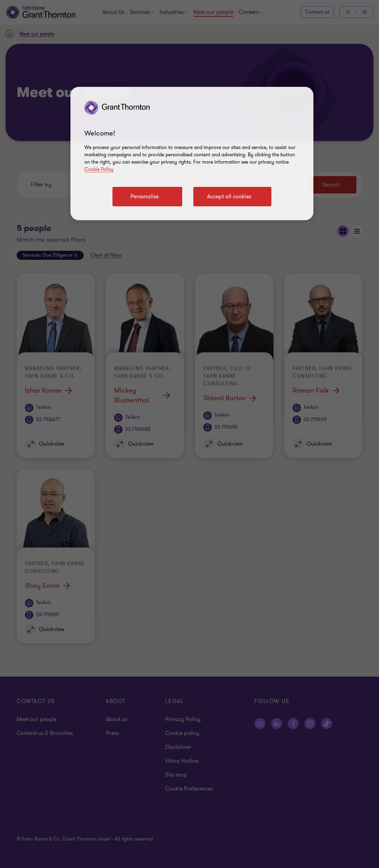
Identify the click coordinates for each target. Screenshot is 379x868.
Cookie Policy (99, 169)
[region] (192, 154)
